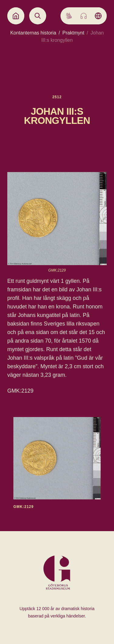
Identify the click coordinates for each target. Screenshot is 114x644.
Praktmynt (73, 33)
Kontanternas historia (33, 33)
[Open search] (38, 16)
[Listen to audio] (84, 16)
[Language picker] (98, 16)
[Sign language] (69, 16)
